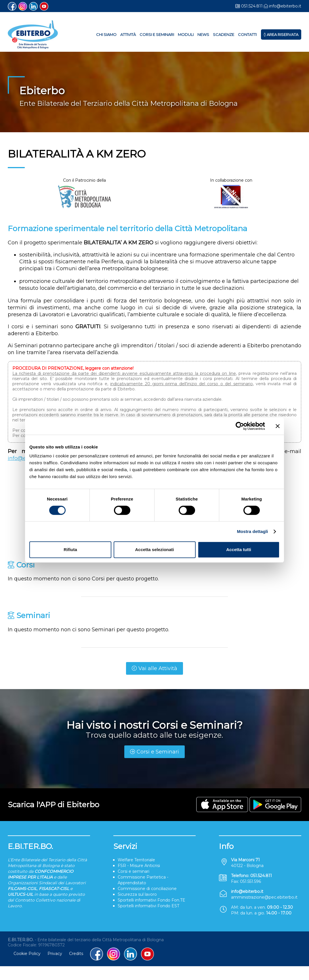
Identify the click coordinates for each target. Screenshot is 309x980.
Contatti (247, 34)
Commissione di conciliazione (147, 889)
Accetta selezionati (154, 550)
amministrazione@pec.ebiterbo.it (264, 897)
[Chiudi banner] (278, 426)
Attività (128, 34)
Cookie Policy (27, 954)
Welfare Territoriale (136, 860)
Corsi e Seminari (157, 34)
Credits (76, 954)
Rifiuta (70, 550)
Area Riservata (281, 34)
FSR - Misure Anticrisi (139, 866)
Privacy (55, 954)
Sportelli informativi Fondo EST (148, 906)
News (203, 34)
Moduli (186, 34)
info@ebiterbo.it (285, 6)
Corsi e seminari (133, 871)
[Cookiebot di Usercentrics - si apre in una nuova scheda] (240, 426)
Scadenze (224, 34)
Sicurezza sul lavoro (137, 894)
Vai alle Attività (154, 668)
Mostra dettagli (252, 531)
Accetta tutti (239, 550)
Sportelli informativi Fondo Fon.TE (151, 900)
